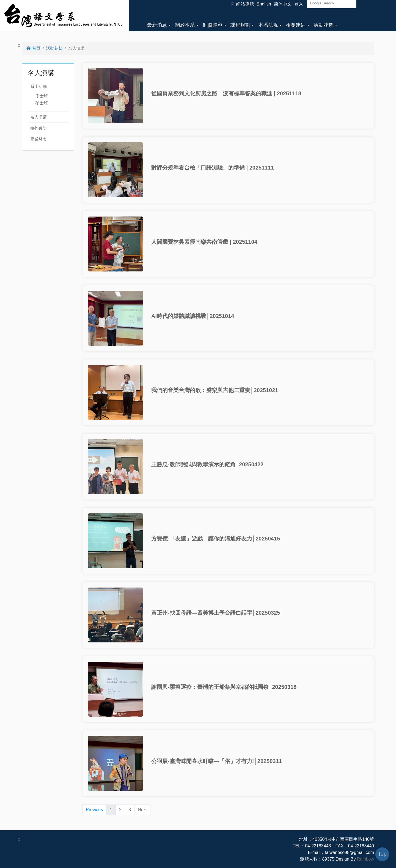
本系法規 (268, 25)
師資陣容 (213, 25)
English (264, 4)
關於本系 (185, 25)
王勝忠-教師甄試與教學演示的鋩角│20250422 (207, 464)
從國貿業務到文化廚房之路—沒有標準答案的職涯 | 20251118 (226, 93)
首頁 (33, 48)
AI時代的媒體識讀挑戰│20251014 (193, 316)
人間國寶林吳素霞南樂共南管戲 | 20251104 (204, 242)
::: (233, 3)
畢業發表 (38, 139)
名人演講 (38, 117)
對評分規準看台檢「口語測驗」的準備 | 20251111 (213, 168)
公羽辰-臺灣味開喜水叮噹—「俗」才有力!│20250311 (217, 761)
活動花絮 (323, 25)
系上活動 (38, 86)
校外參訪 (38, 128)
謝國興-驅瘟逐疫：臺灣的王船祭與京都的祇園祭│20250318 (224, 687)
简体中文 (283, 4)
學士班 (42, 96)
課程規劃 (240, 25)
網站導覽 (245, 4)
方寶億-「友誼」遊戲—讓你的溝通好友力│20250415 (216, 539)
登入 (299, 4)
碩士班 (42, 103)
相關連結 (296, 25)
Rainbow (365, 859)
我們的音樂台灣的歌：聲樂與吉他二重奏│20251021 (215, 390)
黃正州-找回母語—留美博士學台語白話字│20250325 (216, 613)
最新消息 (157, 25)
